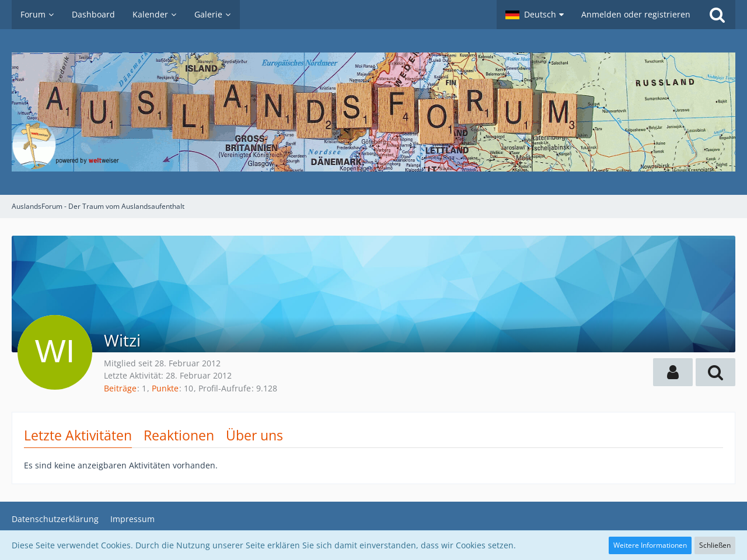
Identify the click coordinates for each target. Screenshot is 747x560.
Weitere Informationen (650, 545)
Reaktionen (179, 435)
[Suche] (717, 15)
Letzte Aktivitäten (78, 435)
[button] (535, 15)
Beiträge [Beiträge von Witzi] (120, 388)
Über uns (254, 435)
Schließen (715, 545)
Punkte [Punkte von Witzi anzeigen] (165, 388)
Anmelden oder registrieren (636, 14)
